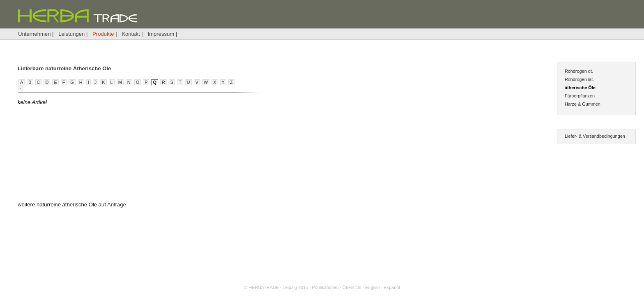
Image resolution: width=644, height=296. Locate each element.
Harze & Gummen (583, 104)
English (373, 287)
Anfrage (117, 205)
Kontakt (131, 34)
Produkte (103, 34)
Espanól (392, 287)
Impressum (161, 34)
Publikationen (325, 287)
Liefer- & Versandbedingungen (595, 136)
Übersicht (352, 287)
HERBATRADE (264, 287)
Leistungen (71, 34)
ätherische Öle (580, 88)
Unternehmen (34, 34)
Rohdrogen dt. (579, 71)
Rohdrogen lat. (579, 79)
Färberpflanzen (580, 96)
